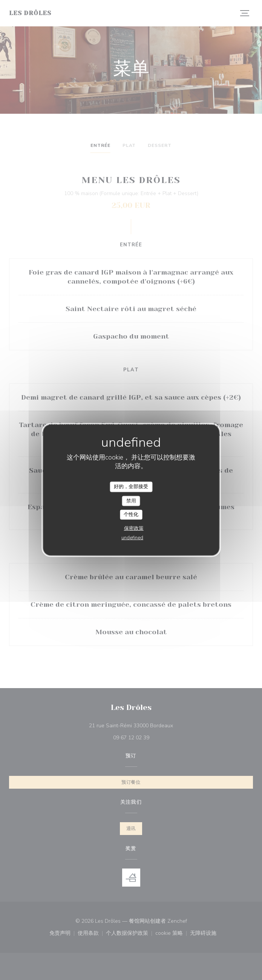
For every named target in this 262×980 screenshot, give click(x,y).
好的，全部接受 (131, 487)
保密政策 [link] (134, 528)
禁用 (131, 501)
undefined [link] (132, 537)
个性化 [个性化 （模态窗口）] (131, 514)
